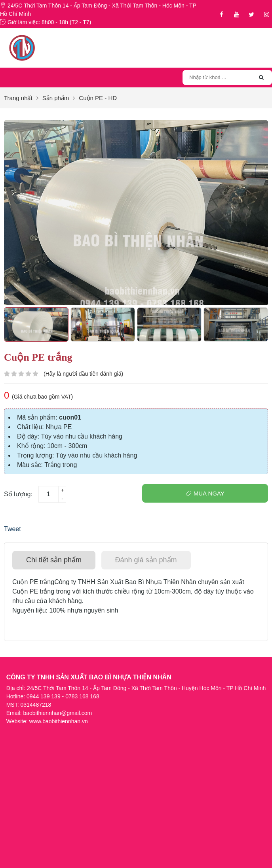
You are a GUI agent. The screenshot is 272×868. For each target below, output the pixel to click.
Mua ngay (205, 493)
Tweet (12, 529)
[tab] (54, 560)
